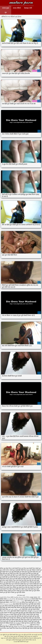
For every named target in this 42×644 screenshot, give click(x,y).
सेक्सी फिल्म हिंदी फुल (24, 587)
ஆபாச (7, 625)
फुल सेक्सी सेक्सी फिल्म (34, 575)
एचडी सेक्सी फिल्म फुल (18, 568)
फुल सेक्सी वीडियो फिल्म (22, 575)
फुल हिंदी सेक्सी (17, 579)
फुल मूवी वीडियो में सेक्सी (33, 570)
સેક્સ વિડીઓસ (22, 627)
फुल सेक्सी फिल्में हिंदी (25, 573)
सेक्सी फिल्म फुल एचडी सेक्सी (14, 586)
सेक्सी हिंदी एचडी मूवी (27, 609)
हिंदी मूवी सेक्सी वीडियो (27, 613)
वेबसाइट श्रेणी (28, 8)
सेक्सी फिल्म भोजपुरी (27, 611)
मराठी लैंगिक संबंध (5, 628)
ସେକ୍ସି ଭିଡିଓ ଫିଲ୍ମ (5, 597)
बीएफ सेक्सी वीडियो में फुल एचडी (10, 580)
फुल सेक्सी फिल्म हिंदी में (14, 573)
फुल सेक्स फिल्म (24, 572)
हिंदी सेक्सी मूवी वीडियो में (22, 621)
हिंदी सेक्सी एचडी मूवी (22, 606)
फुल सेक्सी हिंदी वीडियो (34, 577)
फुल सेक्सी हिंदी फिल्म (13, 577)
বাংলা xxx (19, 602)
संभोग (12, 597)
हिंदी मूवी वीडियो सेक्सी (31, 628)
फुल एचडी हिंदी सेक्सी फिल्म (20, 570)
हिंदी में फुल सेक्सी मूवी (15, 613)
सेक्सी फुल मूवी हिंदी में (5, 592)
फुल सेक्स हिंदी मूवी (14, 616)
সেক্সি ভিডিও (13, 602)
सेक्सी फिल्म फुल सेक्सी (27, 586)
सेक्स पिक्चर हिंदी (20, 628)
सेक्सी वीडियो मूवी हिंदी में (17, 614)
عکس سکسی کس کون (15, 609)
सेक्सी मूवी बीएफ (26, 623)
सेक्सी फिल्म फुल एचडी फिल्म (13, 584)
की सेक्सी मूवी (12, 621)
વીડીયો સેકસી (28, 599)
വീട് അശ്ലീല (20, 599)
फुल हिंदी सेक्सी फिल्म (26, 579)
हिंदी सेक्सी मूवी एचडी (30, 601)
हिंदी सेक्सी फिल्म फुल (21, 3)
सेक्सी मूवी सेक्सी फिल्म (21, 620)
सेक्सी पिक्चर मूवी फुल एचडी (15, 582)
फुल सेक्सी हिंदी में (24, 577)
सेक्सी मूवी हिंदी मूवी (32, 606)
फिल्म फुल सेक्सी (28, 568)
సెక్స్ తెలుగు (7, 614)
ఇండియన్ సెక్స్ (37, 627)
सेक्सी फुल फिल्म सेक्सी (22, 591)
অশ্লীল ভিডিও (7, 611)
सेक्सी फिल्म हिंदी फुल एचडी (30, 618)
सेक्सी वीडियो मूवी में (5, 618)
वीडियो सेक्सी (3, 599)
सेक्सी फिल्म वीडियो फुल (12, 587)
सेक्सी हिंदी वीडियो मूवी (17, 608)
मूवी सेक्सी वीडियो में (16, 611)
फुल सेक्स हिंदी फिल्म (33, 572)
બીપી (39, 597)
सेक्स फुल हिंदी (23, 580)
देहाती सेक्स (5, 609)
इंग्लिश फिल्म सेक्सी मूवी (28, 602)
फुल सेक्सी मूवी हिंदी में (10, 575)
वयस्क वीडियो (17, 8)
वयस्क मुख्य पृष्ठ (6, 10)
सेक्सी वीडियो (30, 627)
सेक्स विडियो (16, 604)
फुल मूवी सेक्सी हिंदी (14, 572)
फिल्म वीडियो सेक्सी (8, 601)
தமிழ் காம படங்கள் (18, 601)
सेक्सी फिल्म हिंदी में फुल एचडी (23, 589)
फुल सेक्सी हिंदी (4, 577)
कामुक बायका (34, 597)
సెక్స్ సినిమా (14, 627)
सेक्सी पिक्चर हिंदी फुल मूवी (30, 582)
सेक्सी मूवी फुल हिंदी (34, 616)
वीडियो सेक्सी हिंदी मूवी (10, 606)
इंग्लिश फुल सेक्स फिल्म (6, 568)
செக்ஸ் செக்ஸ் (8, 604)
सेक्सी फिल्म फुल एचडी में (27, 584)
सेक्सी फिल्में (13, 628)
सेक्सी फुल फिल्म (12, 591)
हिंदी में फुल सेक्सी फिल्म (33, 620)
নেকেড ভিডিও (26, 597)
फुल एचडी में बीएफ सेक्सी (6, 570)
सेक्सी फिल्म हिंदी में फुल (9, 589)
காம (4, 625)
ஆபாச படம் (26, 625)
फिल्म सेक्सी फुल (37, 568)
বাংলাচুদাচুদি (36, 611)
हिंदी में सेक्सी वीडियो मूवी (30, 614)
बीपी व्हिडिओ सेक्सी (8, 623)
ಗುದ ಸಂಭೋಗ (17, 623)
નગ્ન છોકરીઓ (11, 599)
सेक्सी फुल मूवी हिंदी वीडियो (18, 592)
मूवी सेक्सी (8, 608)
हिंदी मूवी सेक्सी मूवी (24, 616)
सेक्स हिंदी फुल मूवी (31, 580)
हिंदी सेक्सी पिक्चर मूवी (25, 604)
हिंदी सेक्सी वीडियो (27, 608)
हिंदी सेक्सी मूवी (7, 627)
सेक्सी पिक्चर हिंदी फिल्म (16, 625)
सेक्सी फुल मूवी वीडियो (34, 591)
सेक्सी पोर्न (7, 613)
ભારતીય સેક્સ (18, 597)
